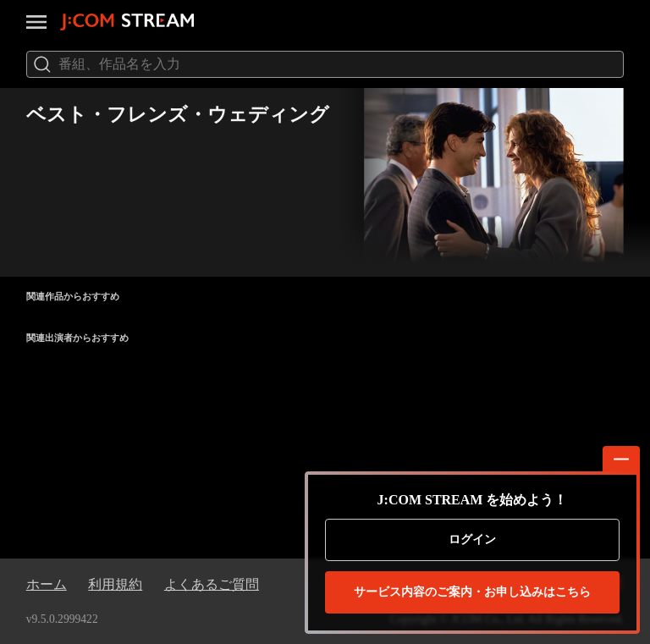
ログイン (472, 539)
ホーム (47, 584)
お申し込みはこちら (472, 592)
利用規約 (115, 584)
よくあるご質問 (212, 584)
